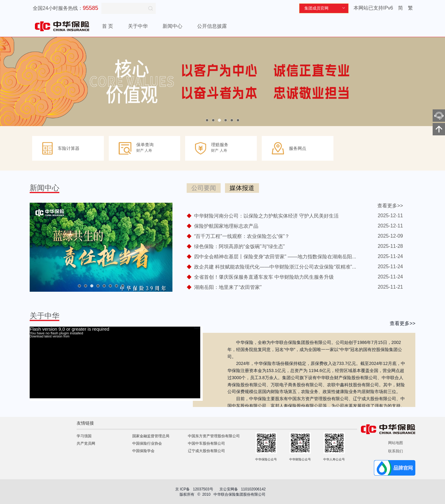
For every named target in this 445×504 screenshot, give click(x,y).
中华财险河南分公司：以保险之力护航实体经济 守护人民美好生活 (266, 216)
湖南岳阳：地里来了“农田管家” (228, 287)
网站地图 (396, 443)
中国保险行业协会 (147, 443)
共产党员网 (86, 443)
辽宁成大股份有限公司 (206, 451)
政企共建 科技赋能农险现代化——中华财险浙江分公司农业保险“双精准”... (275, 267)
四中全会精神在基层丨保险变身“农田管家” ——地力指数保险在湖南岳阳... (275, 257)
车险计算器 (69, 148)
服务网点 (298, 148)
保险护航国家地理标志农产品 (226, 226)
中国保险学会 (143, 451)
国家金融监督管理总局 (151, 436)
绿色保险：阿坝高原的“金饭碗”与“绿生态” (239, 246)
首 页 (108, 26)
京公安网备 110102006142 (243, 489)
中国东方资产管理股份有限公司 (214, 436)
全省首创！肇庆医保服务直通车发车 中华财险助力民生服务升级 (264, 277)
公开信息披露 (212, 26)
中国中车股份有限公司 (206, 443)
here (197, 328)
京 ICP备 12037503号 (194, 489)
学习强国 (84, 436)
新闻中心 (172, 26)
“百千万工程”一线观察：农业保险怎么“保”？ (242, 236)
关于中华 (138, 26)
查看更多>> (390, 206)
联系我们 (396, 451)
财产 (140, 150)
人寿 (148, 150)
